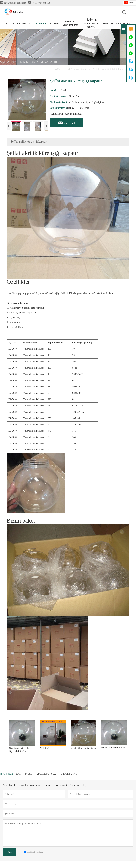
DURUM (108, 24)
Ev (57, 69)
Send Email (66, 122)
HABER (54, 24)
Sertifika (123, 24)
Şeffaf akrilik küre (24, 775)
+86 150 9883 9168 (41, 3)
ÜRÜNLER (40, 24)
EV (7, 24)
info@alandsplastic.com (15, 3)
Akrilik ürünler (83, 69)
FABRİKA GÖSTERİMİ (71, 23)
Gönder (10, 853)
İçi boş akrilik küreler (46, 775)
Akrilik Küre (99, 69)
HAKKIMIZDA (21, 24)
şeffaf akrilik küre (69, 775)
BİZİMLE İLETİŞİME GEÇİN (91, 24)
